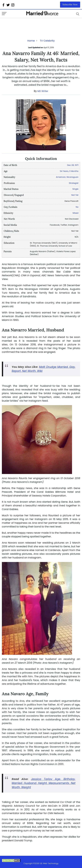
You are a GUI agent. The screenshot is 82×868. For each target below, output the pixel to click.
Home (31, 41)
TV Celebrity (47, 41)
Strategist (74, 183)
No (77, 207)
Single (75, 189)
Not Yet (75, 195)
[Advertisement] (27, 24)
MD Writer (43, 91)
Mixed (76, 213)
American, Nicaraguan (67, 177)
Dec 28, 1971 (73, 165)
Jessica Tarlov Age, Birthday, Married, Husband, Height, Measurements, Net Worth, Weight (44, 783)
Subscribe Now (70, 4)
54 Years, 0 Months (69, 171)
